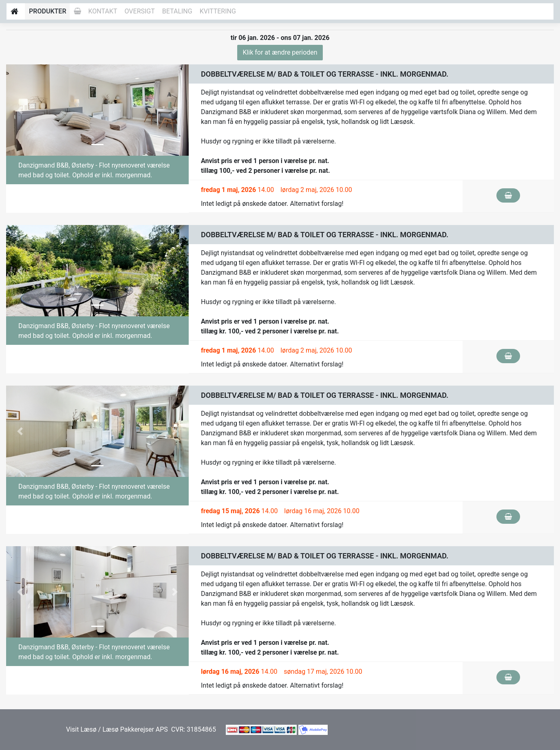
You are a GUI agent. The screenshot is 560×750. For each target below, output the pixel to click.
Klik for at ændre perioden (280, 52)
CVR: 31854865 (193, 729)
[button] (20, 110)
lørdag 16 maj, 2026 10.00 (322, 511)
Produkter (48, 11)
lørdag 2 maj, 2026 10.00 (316, 190)
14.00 (237, 190)
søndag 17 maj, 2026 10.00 (323, 672)
